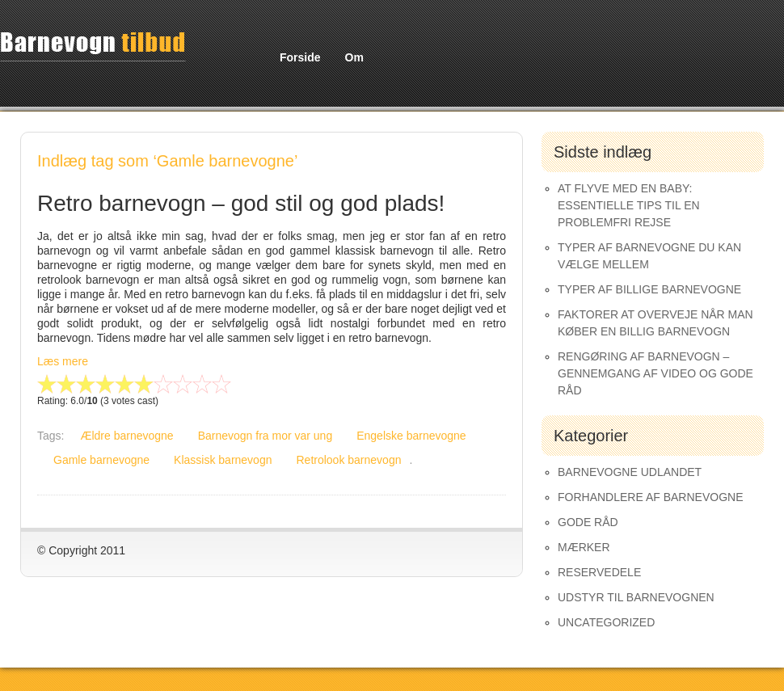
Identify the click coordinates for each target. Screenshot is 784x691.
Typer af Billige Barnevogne (649, 289)
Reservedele (599, 572)
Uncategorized (606, 622)
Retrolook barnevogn (348, 460)
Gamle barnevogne (101, 460)
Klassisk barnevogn (223, 460)
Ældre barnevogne (126, 436)
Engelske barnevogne (411, 436)
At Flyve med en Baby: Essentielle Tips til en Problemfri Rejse (629, 205)
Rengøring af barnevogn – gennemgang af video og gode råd (655, 373)
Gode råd (588, 522)
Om (354, 57)
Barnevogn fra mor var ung (266, 436)
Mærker (584, 547)
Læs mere (63, 361)
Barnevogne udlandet (630, 472)
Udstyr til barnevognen (636, 597)
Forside (300, 57)
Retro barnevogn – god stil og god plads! (241, 203)
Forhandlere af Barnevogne (651, 497)
